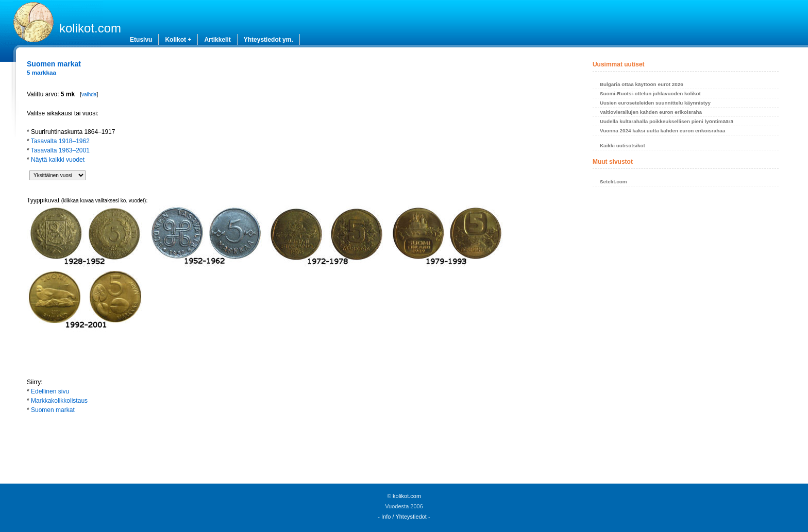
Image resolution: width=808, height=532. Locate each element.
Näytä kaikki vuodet (58, 160)
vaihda (89, 95)
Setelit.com (613, 182)
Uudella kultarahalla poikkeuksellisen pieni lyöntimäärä (667, 121)
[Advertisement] (294, 448)
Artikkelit (217, 40)
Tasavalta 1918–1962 (60, 141)
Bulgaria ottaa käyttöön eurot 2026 (642, 84)
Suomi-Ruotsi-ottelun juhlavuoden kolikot (650, 93)
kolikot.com (90, 28)
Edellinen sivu (50, 391)
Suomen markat (53, 410)
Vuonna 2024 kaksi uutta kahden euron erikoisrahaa (662, 131)
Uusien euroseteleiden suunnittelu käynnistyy (655, 103)
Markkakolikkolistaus (59, 401)
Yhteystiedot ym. (268, 40)
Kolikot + (178, 40)
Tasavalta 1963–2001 (60, 150)
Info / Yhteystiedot (404, 517)
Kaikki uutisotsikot (622, 145)
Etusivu (141, 40)
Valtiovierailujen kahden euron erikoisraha (651, 112)
